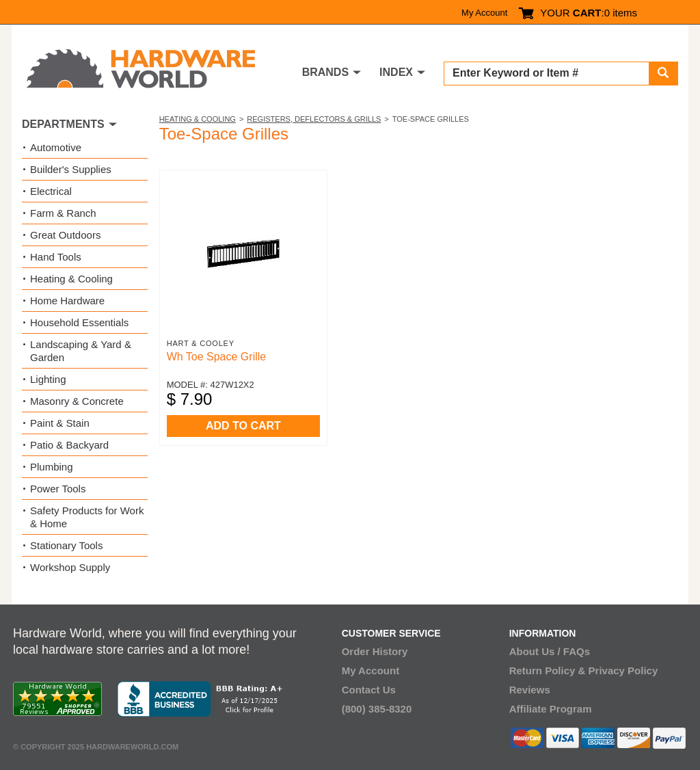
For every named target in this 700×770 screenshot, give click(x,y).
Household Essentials (79, 322)
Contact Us (369, 690)
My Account (484, 13)
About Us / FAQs (550, 651)
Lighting (48, 379)
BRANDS (325, 72)
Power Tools (58, 489)
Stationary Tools (66, 545)
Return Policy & (548, 671)
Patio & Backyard (69, 445)
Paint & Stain (60, 423)
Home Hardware (67, 301)
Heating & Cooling (198, 119)
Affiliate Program (551, 709)
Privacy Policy (623, 671)
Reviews (530, 690)
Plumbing (52, 467)
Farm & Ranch (63, 213)
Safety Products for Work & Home (87, 517)
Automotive (56, 147)
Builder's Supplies (71, 169)
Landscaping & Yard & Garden (81, 351)
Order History (375, 651)
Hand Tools (56, 257)
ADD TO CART (243, 426)
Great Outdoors (65, 235)
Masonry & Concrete (77, 401)
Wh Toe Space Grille (217, 357)
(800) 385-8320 (377, 709)
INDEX (396, 72)
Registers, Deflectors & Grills (314, 119)
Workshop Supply (70, 567)
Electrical (51, 191)
